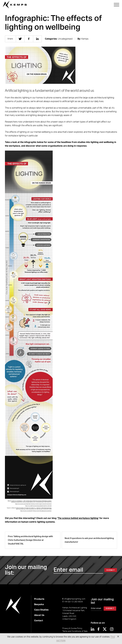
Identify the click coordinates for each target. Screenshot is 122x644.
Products (39, 599)
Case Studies (41, 610)
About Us (39, 615)
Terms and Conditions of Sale (75, 631)
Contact (39, 621)
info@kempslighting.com (74, 599)
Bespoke (39, 604)
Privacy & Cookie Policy (72, 628)
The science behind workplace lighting (78, 518)
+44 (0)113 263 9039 (73, 602)
